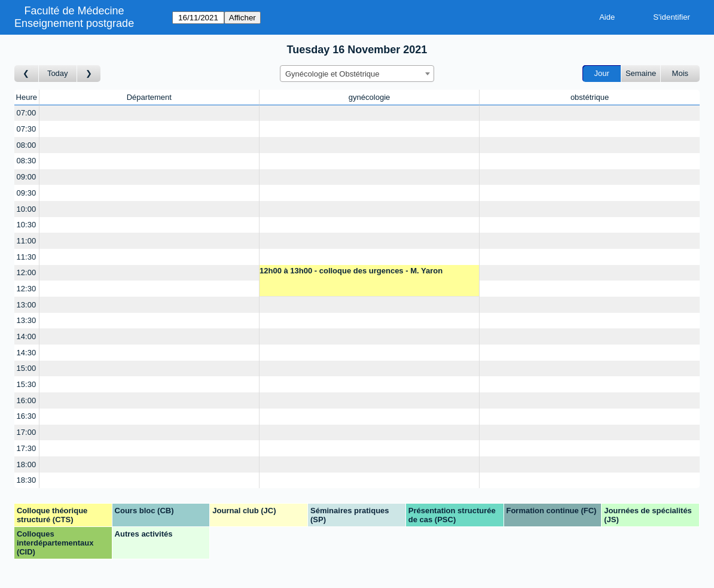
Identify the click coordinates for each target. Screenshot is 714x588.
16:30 (27, 416)
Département (149, 97)
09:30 (27, 193)
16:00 (27, 400)
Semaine (641, 73)
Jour (602, 73)
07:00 (27, 113)
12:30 (27, 289)
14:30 (27, 353)
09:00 (27, 177)
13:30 (27, 320)
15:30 (27, 384)
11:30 (27, 257)
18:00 (27, 464)
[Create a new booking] (149, 113)
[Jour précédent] (27, 74)
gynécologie (369, 97)
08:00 (27, 145)
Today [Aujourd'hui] (58, 73)
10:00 (27, 209)
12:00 (27, 272)
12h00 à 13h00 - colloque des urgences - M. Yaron (351, 271)
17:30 (27, 448)
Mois (680, 73)
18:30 (27, 480)
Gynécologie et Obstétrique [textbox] (332, 74)
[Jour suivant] (89, 74)
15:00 (27, 368)
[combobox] (357, 74)
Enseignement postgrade (74, 23)
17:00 (27, 432)
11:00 (27, 241)
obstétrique (590, 97)
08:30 (27, 161)
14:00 (27, 336)
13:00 (27, 305)
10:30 (27, 225)
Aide (607, 17)
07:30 (27, 129)
